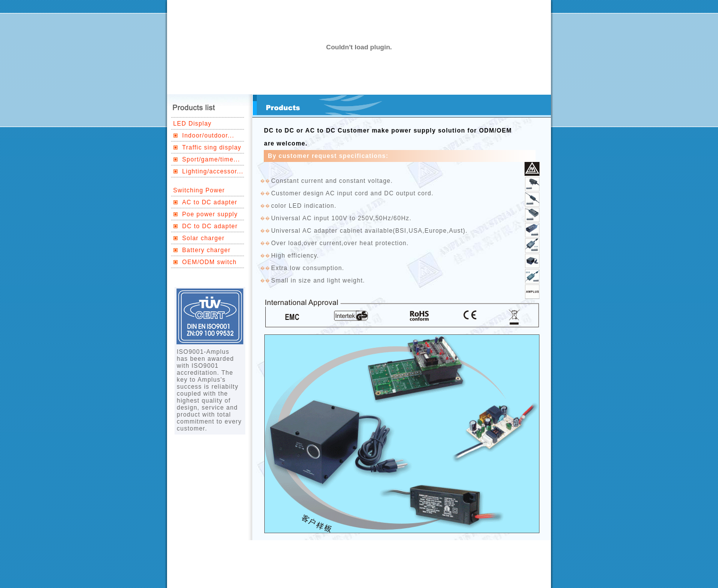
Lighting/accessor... (213, 171)
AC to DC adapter (210, 202)
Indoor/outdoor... (208, 136)
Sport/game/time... (211, 159)
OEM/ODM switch (209, 262)
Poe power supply (210, 214)
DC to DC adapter (210, 226)
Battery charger (206, 250)
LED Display (192, 124)
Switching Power (199, 190)
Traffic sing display (212, 147)
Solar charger (203, 238)
